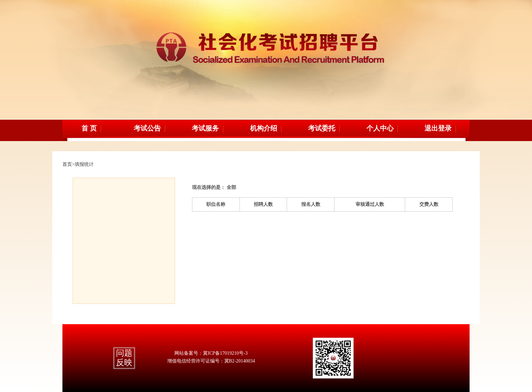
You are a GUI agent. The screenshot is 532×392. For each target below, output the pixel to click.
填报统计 (84, 164)
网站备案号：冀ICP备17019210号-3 (211, 353)
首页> (69, 164)
